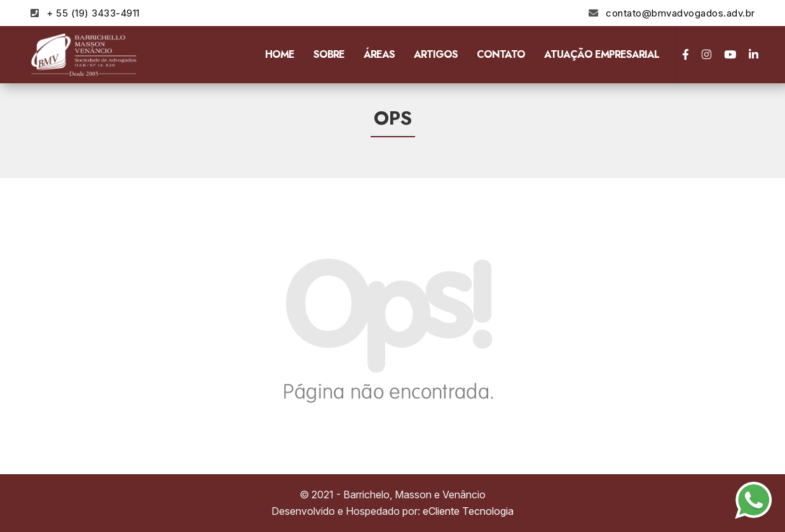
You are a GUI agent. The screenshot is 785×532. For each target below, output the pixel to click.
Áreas (379, 54)
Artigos (436, 54)
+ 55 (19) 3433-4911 (93, 13)
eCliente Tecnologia (468, 511)
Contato (501, 54)
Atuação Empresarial (602, 54)
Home (280, 54)
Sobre (329, 54)
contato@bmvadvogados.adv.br (680, 13)
